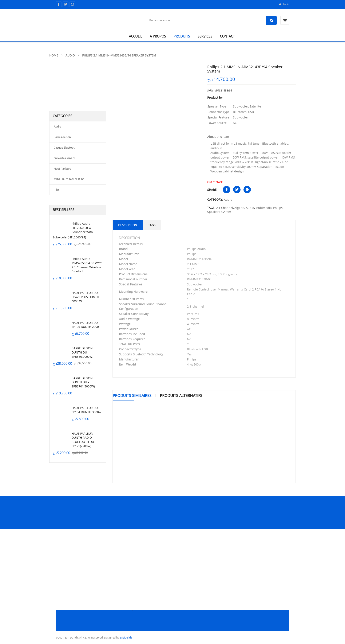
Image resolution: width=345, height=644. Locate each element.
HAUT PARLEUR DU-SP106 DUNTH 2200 (85, 325)
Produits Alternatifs (181, 395)
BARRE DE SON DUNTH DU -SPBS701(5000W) (83, 382)
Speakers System (219, 212)
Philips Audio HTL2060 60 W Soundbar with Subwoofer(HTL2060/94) (73, 230)
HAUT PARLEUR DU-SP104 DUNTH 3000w (86, 410)
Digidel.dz (126, 637)
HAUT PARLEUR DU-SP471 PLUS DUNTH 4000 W (85, 297)
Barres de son (62, 137)
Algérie (239, 208)
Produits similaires (132, 395)
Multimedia (264, 208)
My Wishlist (285, 20)
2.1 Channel (225, 208)
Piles (57, 190)
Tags (152, 225)
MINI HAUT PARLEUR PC (69, 179)
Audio (70, 55)
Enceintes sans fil (64, 158)
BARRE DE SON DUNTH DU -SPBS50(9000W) (82, 352)
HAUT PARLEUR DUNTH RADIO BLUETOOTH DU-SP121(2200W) (83, 440)
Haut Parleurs (62, 169)
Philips (278, 208)
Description (128, 225)
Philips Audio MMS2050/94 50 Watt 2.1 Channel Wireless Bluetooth (87, 265)
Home (54, 55)
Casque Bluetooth (65, 148)
